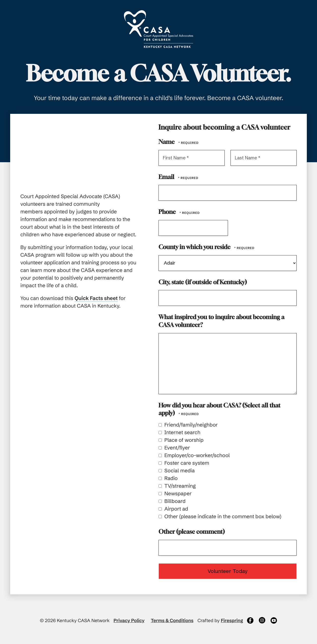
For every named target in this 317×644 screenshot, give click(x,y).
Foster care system (184, 463)
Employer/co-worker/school (194, 455)
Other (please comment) (192, 532)
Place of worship (181, 440)
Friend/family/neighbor (188, 425)
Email (167, 177)
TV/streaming (177, 486)
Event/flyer (174, 448)
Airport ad (173, 509)
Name (167, 142)
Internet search (179, 433)
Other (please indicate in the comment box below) (220, 517)
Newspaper (175, 494)
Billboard (172, 501)
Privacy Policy (129, 620)
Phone (168, 212)
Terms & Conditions (172, 620)
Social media (177, 471)
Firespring (232, 620)
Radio (168, 478)
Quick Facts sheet (96, 298)
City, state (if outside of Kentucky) (203, 282)
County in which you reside (195, 247)
